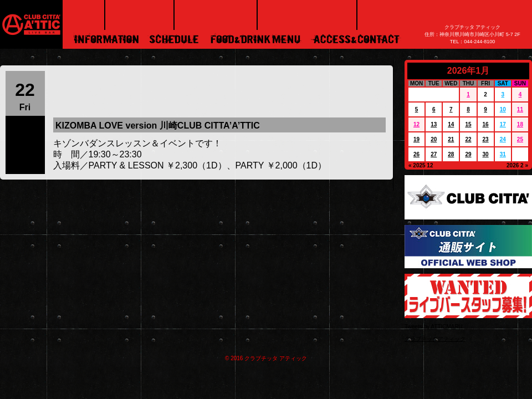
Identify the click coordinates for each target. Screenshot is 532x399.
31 (503, 154)
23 (486, 139)
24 (503, 139)
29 (468, 154)
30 (486, 154)
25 (520, 139)
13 (434, 124)
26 (416, 154)
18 (520, 124)
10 (503, 109)
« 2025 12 (421, 165)
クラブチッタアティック (435, 339)
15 (468, 124)
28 (451, 154)
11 (520, 109)
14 (451, 124)
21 (451, 139)
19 (416, 139)
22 (468, 139)
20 (434, 139)
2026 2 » (517, 165)
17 (503, 124)
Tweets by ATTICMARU (434, 327)
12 (416, 124)
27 (434, 154)
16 (486, 124)
